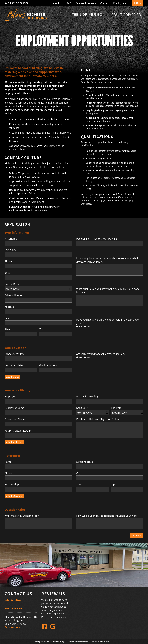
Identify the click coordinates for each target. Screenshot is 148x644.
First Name (11, 238)
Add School (12, 377)
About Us (57, 3)
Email (8, 272)
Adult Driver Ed (126, 15)
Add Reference (14, 496)
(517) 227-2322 (13, 600)
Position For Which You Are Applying (97, 238)
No (88, 326)
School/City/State (15, 354)
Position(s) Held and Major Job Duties (98, 419)
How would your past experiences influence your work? (107, 516)
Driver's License (13, 295)
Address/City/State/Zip (18, 431)
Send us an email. (14, 608)
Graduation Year (48, 365)
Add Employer (14, 442)
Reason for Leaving (87, 396)
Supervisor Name (14, 408)
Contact (105, 3)
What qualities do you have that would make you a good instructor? (108, 291)
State (7, 329)
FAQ (69, 3)
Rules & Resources (86, 3)
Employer (10, 396)
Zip (41, 329)
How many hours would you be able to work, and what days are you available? (107, 260)
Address (9, 307)
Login (138, 3)
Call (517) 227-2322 (16, 3)
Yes (81, 326)
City (7, 318)
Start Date (82, 408)
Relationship (12, 484)
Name (8, 462)
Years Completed (14, 365)
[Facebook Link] (45, 629)
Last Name (11, 250)
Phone (8, 261)
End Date (116, 408)
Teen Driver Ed (87, 14)
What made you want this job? (22, 516)
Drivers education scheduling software (83, 642)
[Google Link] (54, 629)
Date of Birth (12, 284)
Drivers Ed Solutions (107, 642)
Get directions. (13, 627)
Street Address (85, 462)
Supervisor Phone (15, 419)
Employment (120, 3)
